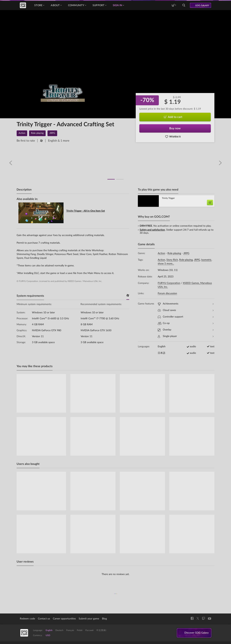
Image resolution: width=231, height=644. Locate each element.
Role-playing (174, 253)
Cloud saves (186, 310)
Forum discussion (167, 293)
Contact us (44, 619)
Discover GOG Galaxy (195, 633)
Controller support (186, 317)
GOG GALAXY (202, 5)
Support (99, 5)
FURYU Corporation (169, 283)
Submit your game (89, 619)
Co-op (186, 323)
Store (39, 5)
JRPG (186, 253)
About (56, 5)
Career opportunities (64, 619)
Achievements (186, 304)
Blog (104, 619)
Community (77, 5)
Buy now (175, 128)
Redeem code (27, 619)
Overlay (186, 330)
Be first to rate (26, 141)
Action (161, 253)
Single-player (186, 336)
